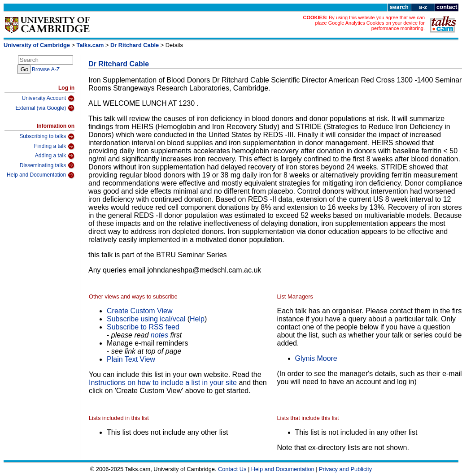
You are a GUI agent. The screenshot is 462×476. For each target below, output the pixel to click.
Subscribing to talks (47, 137)
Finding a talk (54, 147)
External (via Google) (45, 108)
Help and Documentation (41, 175)
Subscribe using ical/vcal (146, 319)
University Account (48, 99)
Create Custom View (139, 311)
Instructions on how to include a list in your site (163, 383)
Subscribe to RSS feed (143, 327)
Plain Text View (131, 359)
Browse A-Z (46, 69)
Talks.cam (90, 45)
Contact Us (232, 469)
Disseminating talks (47, 165)
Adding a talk (55, 156)
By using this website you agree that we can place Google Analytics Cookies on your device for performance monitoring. (370, 23)
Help (197, 319)
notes (159, 335)
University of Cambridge (37, 45)
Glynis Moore (316, 358)
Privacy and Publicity (345, 469)
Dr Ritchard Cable (135, 45)
